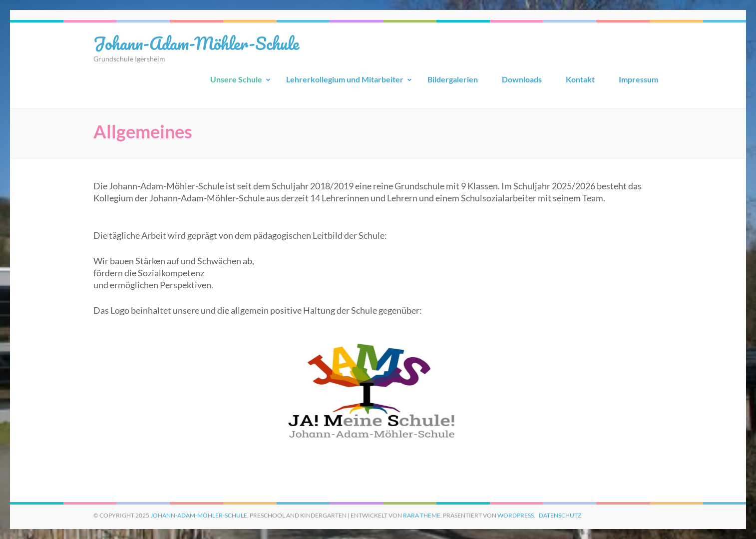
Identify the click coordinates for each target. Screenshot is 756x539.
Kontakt (580, 79)
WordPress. (516, 515)
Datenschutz (560, 515)
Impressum (638, 79)
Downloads (522, 79)
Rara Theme (422, 515)
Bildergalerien (453, 79)
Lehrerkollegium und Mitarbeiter (345, 79)
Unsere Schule (236, 79)
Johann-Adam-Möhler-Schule (196, 43)
